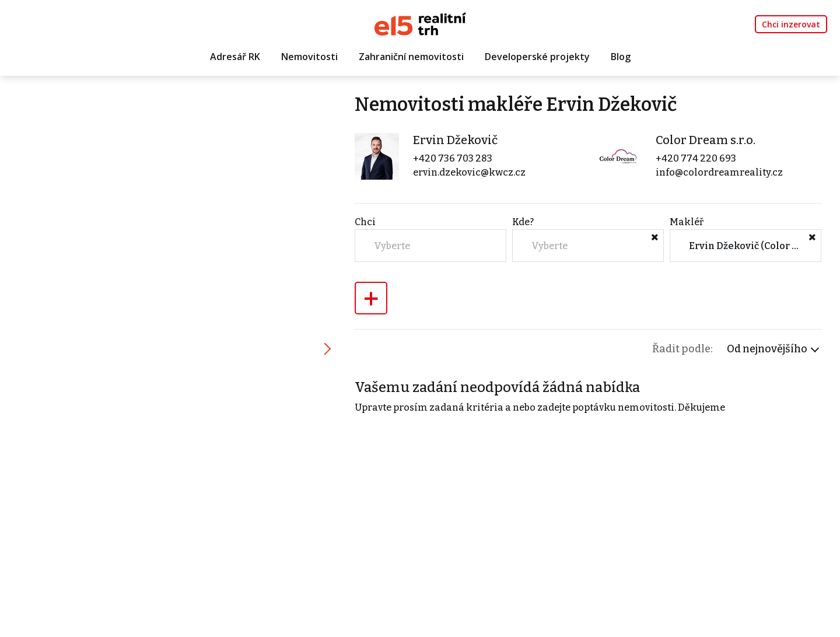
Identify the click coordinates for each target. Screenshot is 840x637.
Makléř (687, 222)
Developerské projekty (537, 57)
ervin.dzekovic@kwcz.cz (469, 172)
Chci (365, 222)
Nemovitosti (309, 57)
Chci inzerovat (791, 24)
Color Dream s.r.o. (706, 140)
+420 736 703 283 (453, 158)
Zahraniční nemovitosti (411, 57)
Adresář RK (235, 57)
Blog (621, 57)
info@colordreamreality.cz (719, 172)
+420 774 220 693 (696, 158)
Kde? (523, 222)
